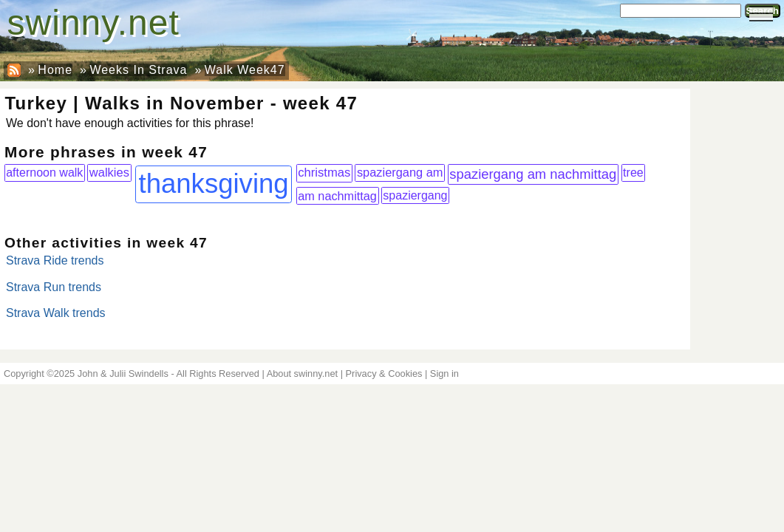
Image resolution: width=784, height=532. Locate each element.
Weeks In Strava (138, 70)
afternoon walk (44, 172)
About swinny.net (303, 374)
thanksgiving (213, 184)
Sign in (444, 374)
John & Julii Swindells (123, 374)
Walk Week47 (245, 70)
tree (633, 172)
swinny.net (93, 23)
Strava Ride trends (55, 260)
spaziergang (415, 195)
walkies (109, 172)
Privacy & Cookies (384, 374)
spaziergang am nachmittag (533, 174)
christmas (324, 173)
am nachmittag (337, 196)
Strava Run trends (54, 287)
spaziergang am (400, 172)
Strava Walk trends (56, 313)
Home (55, 70)
